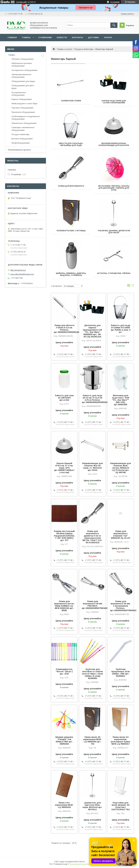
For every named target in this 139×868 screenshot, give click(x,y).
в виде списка (133, 286)
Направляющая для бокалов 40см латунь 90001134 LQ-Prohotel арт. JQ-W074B (121, 468)
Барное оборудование (22, 99)
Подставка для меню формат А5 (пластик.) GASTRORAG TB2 (120, 806)
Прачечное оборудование (23, 112)
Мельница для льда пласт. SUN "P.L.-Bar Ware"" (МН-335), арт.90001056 (120, 400)
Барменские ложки (71, 101)
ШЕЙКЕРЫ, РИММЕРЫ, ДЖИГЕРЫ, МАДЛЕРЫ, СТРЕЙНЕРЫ (71, 274)
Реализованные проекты (19, 150)
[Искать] (114, 25)
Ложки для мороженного (71, 186)
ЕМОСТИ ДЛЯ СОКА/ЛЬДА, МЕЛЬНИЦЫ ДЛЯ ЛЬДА (71, 144)
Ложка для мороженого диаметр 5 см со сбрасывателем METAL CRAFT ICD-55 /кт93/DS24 (92, 537)
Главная (12, 37)
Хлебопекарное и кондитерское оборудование (26, 118)
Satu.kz (82, 862)
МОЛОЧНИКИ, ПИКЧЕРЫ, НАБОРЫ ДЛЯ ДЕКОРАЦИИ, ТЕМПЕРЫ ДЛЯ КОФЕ (114, 188)
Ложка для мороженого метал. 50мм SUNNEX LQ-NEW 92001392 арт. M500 (64, 606)
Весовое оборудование (22, 139)
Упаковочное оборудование (24, 123)
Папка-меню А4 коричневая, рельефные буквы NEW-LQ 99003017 (120, 740)
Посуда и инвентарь (84, 49)
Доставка (93, 37)
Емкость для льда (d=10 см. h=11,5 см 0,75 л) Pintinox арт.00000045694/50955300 (92, 399)
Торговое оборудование (22, 108)
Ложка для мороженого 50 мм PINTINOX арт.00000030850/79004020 (92, 605)
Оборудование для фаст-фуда (23, 87)
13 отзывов (115, 2)
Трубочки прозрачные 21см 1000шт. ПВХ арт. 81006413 (120, 673)
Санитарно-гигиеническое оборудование (23, 129)
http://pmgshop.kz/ (18, 270)
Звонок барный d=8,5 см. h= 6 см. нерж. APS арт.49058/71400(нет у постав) (64, 468)
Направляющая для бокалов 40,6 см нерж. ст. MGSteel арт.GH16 (92, 467)
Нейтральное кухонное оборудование (22, 65)
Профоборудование (21, 143)
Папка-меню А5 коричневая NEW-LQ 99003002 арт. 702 (92, 740)
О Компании (45, 37)
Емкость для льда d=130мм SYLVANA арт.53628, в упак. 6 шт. (121, 329)
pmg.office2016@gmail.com (22, 274)
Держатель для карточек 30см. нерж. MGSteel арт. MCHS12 (92, 806)
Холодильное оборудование (24, 70)
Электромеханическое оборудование (21, 76)
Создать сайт (21, 2)
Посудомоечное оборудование (19, 94)
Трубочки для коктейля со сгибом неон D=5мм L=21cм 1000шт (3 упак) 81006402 (92, 674)
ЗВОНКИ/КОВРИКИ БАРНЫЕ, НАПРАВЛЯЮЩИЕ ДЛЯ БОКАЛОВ (114, 144)
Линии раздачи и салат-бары (24, 104)
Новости (62, 37)
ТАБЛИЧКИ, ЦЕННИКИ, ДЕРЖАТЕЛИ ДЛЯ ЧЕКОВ (114, 232)
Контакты (77, 37)
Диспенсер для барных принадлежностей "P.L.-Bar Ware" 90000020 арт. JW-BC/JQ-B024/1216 (92, 331)
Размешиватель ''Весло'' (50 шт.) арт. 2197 (64, 671)
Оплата (108, 37)
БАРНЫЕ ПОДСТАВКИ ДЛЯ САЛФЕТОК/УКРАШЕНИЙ (114, 102)
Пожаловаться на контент (80, 864)
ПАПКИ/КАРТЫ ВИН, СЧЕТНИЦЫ (71, 231)
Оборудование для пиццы (23, 81)
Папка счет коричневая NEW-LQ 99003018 (64, 805)
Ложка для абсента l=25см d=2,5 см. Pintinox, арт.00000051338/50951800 (64, 329)
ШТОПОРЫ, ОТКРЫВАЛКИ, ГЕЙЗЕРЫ (114, 273)
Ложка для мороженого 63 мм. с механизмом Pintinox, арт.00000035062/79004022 (121, 606)
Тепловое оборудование (22, 59)
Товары (26, 37)
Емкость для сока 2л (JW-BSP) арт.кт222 (64, 398)
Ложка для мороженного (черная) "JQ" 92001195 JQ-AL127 (121, 535)
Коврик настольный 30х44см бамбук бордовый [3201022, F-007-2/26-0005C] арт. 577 (64, 536)
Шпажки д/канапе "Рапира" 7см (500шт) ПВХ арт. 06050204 (64, 740)
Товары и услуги (64, 49)
